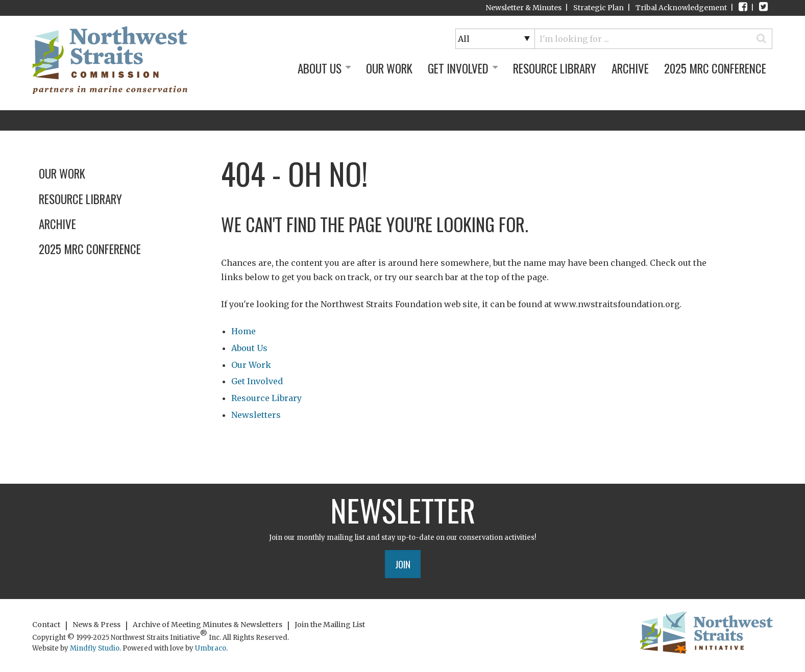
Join (403, 564)
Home (243, 331)
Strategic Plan (599, 8)
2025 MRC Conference (715, 68)
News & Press (96, 625)
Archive (630, 68)
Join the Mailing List (330, 625)
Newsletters (256, 415)
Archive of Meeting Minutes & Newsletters (208, 625)
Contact (46, 625)
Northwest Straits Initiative (110, 60)
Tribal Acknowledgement (681, 8)
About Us (324, 68)
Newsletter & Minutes (523, 8)
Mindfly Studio (95, 648)
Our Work (389, 68)
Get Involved (463, 68)
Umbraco (211, 648)
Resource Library (555, 68)
